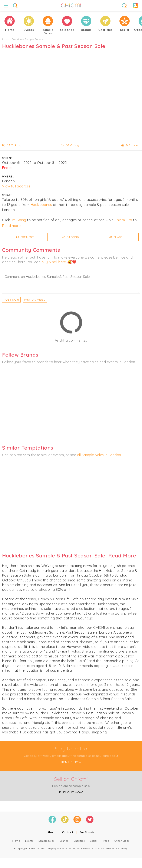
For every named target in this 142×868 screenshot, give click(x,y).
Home (16, 841)
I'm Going (19, 220)
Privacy (124, 848)
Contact (68, 832)
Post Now (11, 300)
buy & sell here (54, 262)
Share (116, 237)
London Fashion (12, 39)
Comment (25, 237)
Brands (64, 841)
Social (93, 841)
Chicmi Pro (123, 220)
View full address (16, 186)
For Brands (87, 832)
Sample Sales (33, 39)
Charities (79, 841)
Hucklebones (41, 205)
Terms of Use (112, 848)
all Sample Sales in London (99, 455)
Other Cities (122, 841)
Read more (11, 226)
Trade (106, 841)
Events (29, 841)
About (52, 832)
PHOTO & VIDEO (35, 300)
